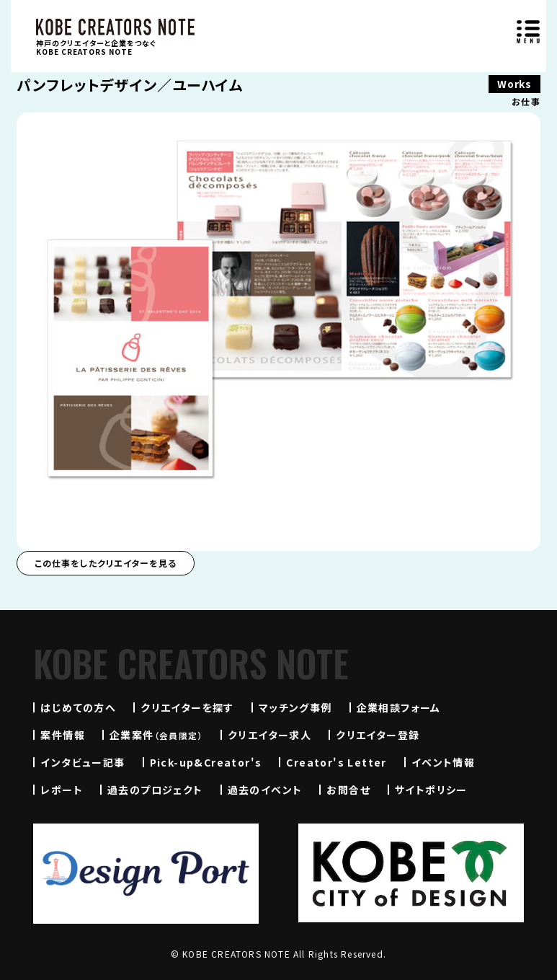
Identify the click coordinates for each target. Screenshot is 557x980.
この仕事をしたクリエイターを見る (106, 563)
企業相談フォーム (399, 707)
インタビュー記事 (83, 762)
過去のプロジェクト (155, 790)
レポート (62, 790)
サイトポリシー (431, 790)
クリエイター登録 (378, 735)
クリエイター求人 (269, 735)
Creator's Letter (336, 762)
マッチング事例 (295, 707)
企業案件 (156, 735)
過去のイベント (265, 790)
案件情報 (63, 735)
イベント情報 (443, 762)
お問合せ (348, 790)
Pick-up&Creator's (206, 762)
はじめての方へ (78, 707)
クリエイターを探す (187, 707)
